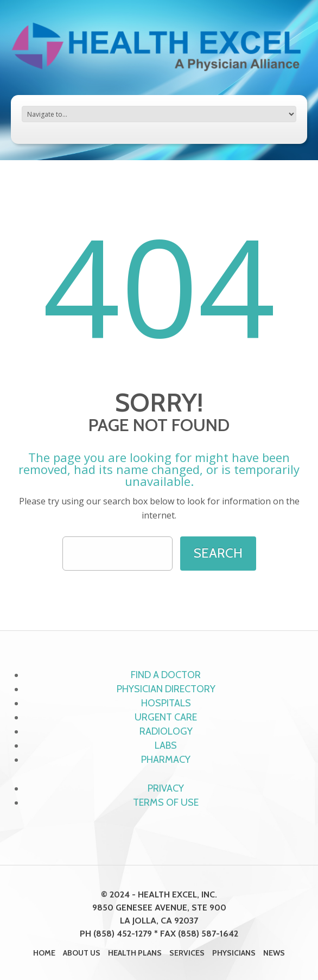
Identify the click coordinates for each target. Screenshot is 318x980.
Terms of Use (166, 802)
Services (187, 953)
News (274, 953)
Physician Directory (166, 689)
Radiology (166, 731)
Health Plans (135, 953)
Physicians (234, 953)
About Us (82, 953)
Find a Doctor (166, 675)
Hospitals (166, 703)
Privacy (166, 788)
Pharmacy (166, 760)
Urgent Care (166, 717)
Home (44, 953)
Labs (166, 745)
